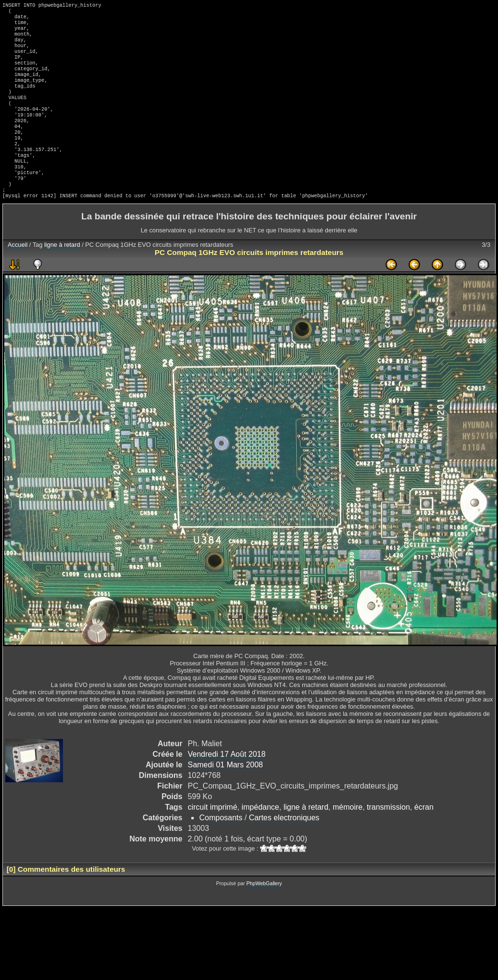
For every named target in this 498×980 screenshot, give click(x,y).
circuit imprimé (212, 840)
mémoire (348, 840)
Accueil (18, 277)
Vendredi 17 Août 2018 (226, 787)
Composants (221, 850)
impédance (260, 840)
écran (424, 840)
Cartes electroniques (284, 850)
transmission (388, 840)
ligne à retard (62, 277)
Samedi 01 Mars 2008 (225, 797)
